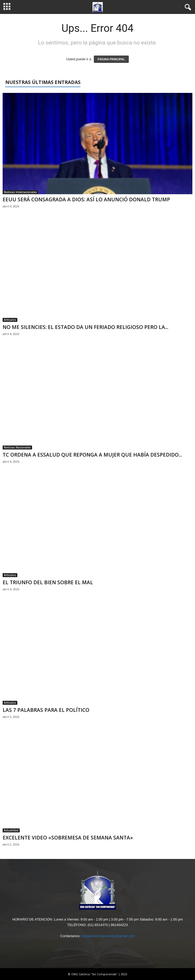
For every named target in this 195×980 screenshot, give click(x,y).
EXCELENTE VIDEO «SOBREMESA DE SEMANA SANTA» (68, 838)
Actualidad (11, 830)
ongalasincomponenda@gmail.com (108, 936)
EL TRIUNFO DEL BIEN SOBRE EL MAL (48, 582)
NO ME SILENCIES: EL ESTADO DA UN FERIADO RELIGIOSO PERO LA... (85, 327)
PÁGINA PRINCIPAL (111, 59)
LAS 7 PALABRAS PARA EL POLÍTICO (46, 710)
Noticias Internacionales (20, 192)
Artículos (10, 320)
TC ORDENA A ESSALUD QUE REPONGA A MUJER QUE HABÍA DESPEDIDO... (92, 455)
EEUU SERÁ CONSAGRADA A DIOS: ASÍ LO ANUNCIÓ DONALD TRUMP (86, 199)
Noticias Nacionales (17, 447)
